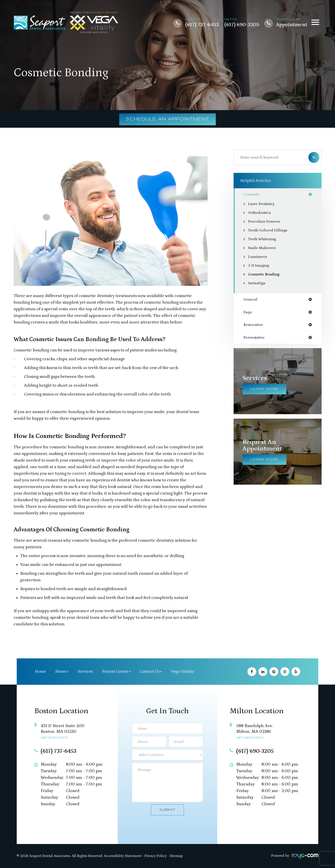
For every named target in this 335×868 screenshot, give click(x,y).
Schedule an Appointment (167, 119)
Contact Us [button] (151, 671)
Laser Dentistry (263, 204)
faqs (248, 313)
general (251, 300)
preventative (255, 339)
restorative (254, 326)
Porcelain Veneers (265, 222)
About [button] (62, 671)
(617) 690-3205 (242, 25)
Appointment (292, 25)
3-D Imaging (260, 266)
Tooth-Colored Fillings (269, 231)
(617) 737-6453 (202, 25)
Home (40, 671)
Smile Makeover (263, 248)
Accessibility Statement (123, 856)
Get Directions (54, 738)
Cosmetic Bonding (265, 275)
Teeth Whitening (264, 240)
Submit (167, 810)
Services (85, 671)
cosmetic (252, 195)
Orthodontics (261, 213)
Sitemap (176, 856)
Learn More (264, 391)
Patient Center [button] (116, 671)
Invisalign (258, 284)
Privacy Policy (156, 856)
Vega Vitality (182, 671)
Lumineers (258, 257)
